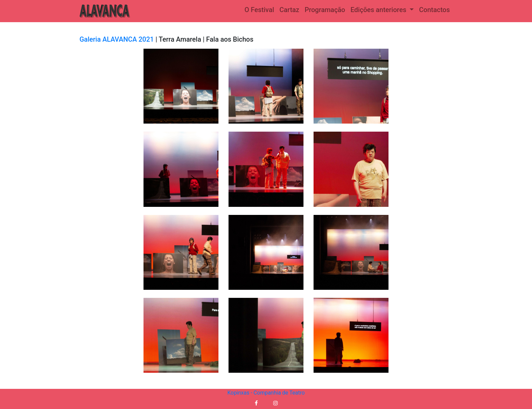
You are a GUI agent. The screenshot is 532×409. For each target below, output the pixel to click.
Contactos (435, 10)
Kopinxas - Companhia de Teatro (266, 393)
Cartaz (290, 10)
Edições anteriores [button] (379, 10)
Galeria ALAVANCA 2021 (117, 39)
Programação (325, 10)
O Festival (259, 10)
